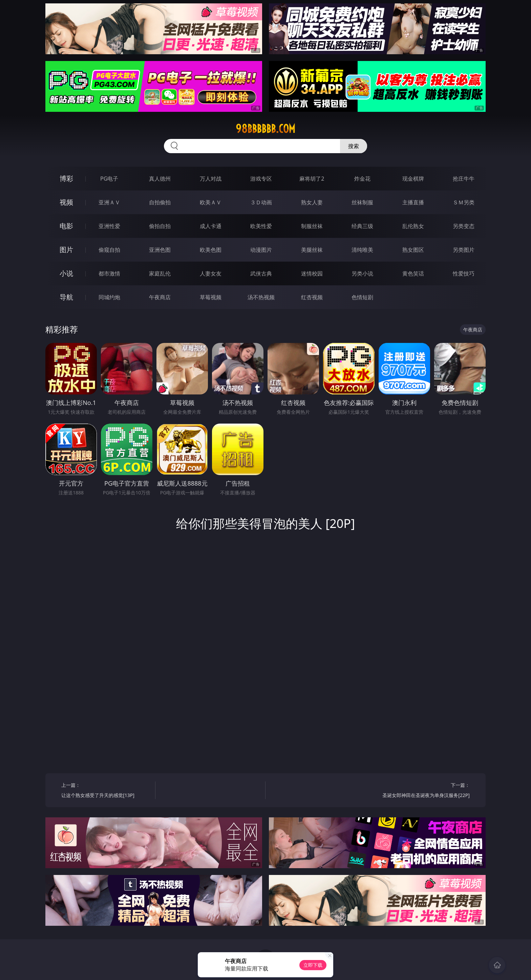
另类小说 (362, 273)
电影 (66, 226)
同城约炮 (109, 297)
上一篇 (106, 791)
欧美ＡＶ (211, 202)
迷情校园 (312, 273)
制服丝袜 (312, 226)
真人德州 (160, 179)
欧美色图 (211, 250)
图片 (66, 250)
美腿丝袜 (312, 250)
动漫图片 (261, 250)
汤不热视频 (261, 297)
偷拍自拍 (160, 226)
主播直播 (413, 202)
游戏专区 (261, 179)
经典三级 (362, 226)
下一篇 (425, 791)
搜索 (354, 146)
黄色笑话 (413, 273)
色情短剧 (362, 297)
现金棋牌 (413, 179)
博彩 (66, 178)
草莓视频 (211, 297)
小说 (66, 273)
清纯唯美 (362, 250)
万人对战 (211, 179)
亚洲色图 (160, 250)
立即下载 (313, 965)
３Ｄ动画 (261, 202)
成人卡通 (211, 226)
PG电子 (109, 179)
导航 (66, 297)
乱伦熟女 (413, 226)
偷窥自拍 (109, 250)
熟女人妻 (312, 202)
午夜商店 (160, 297)
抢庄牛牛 (464, 179)
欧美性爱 (261, 226)
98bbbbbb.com (265, 129)
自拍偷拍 (160, 202)
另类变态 (464, 226)
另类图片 (464, 250)
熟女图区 (413, 250)
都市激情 (109, 273)
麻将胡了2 (312, 179)
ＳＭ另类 (464, 202)
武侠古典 (261, 273)
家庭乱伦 (160, 273)
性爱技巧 (464, 273)
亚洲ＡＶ (109, 202)
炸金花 (362, 179)
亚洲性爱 (109, 226)
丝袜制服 (362, 202)
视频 (66, 202)
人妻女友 (211, 273)
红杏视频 (312, 297)
